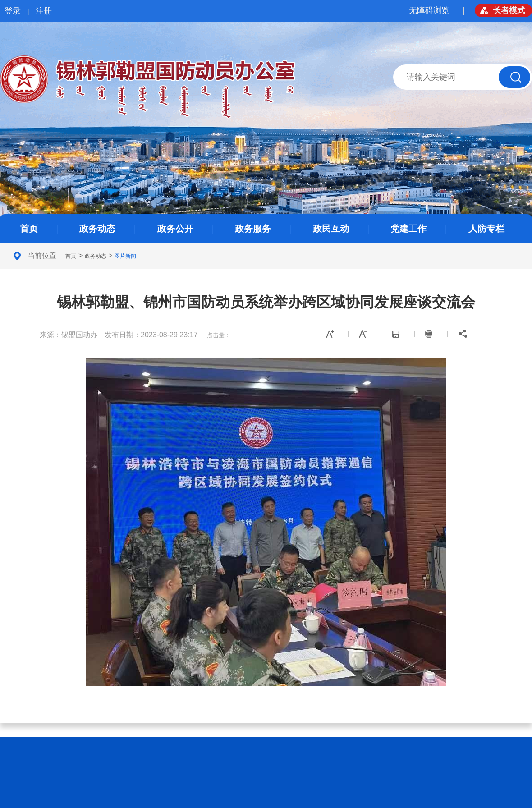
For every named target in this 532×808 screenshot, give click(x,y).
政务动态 (97, 229)
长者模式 (509, 10)
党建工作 (408, 229)
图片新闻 (125, 256)
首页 (29, 229)
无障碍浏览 (429, 10)
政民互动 (331, 229)
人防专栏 (486, 229)
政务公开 (175, 229)
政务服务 (253, 229)
